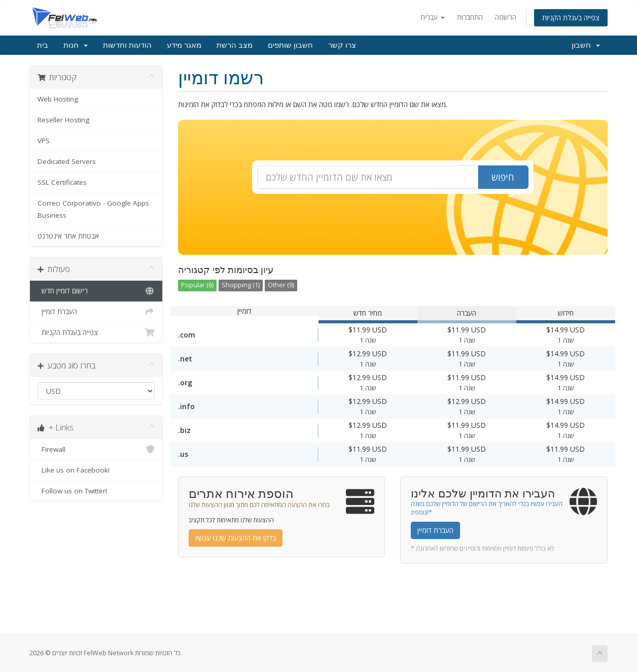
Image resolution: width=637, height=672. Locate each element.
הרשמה (506, 17)
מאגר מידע (184, 45)
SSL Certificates (62, 182)
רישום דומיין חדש (96, 291)
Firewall (96, 449)
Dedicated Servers (67, 161)
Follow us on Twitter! (96, 491)
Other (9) (281, 285)
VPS (44, 141)
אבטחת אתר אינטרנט (68, 236)
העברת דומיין (96, 312)
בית (43, 45)
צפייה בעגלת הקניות (571, 18)
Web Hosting (58, 99)
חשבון (586, 45)
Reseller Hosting (63, 120)
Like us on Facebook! (96, 470)
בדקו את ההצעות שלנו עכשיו (236, 538)
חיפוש (503, 177)
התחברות (470, 17)
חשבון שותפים (290, 45)
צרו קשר (342, 45)
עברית (433, 17)
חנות (76, 45)
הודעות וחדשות (127, 45)
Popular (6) (197, 285)
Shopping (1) (241, 285)
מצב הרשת (235, 45)
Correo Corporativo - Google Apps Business (93, 209)
